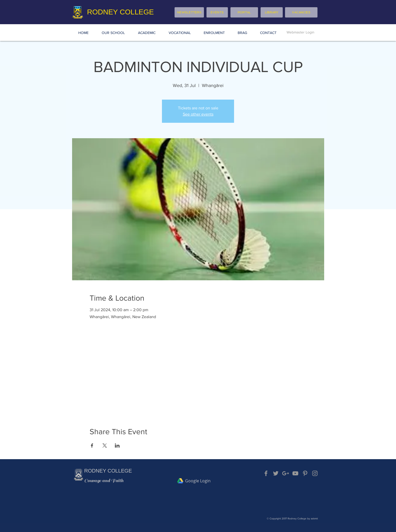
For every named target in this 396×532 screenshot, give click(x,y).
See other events (198, 114)
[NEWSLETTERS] (189, 12)
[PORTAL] (244, 12)
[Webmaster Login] (300, 32)
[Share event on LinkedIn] (117, 446)
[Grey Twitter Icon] (276, 473)
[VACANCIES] (301, 12)
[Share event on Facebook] (92, 446)
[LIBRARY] (272, 12)
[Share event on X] (105, 446)
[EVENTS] (217, 12)
